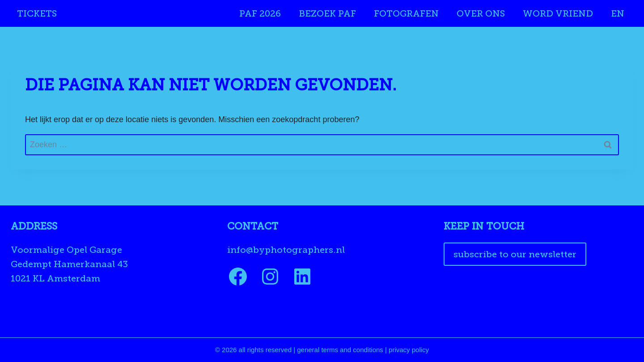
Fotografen (406, 13)
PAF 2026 (260, 13)
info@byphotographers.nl (286, 250)
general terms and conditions (340, 350)
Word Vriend (558, 13)
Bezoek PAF (327, 13)
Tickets (37, 13)
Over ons (481, 13)
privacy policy (409, 350)
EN (618, 13)
